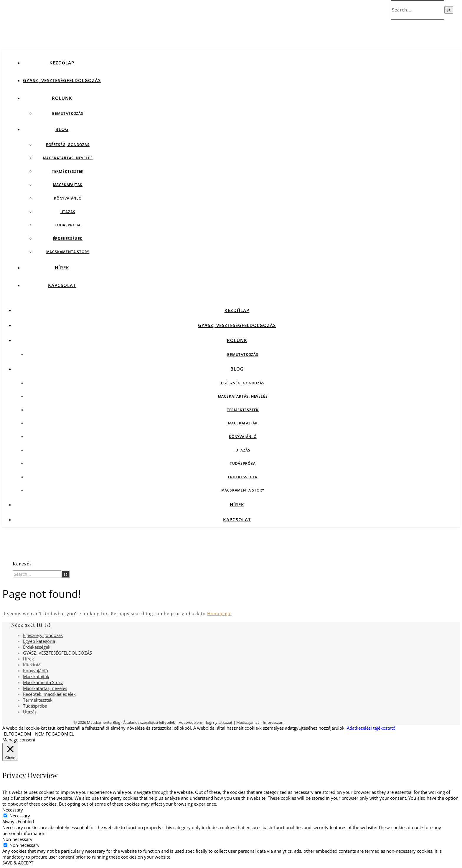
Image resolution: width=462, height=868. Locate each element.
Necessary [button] (13, 810)
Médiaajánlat (248, 722)
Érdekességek (68, 239)
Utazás (68, 212)
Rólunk (62, 98)
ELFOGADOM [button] (17, 734)
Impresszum (274, 722)
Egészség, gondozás (68, 145)
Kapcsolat (62, 285)
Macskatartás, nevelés (68, 158)
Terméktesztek (68, 171)
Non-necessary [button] (17, 839)
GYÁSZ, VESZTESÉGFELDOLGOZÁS (62, 80)
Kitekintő (32, 665)
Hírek (62, 268)
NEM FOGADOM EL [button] (55, 734)
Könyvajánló (68, 198)
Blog (62, 129)
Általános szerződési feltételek (149, 722)
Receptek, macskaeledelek (49, 694)
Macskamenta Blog (104, 722)
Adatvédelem (190, 722)
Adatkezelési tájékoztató (371, 728)
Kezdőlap (62, 63)
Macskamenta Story (68, 252)
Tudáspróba (68, 225)
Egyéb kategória (39, 641)
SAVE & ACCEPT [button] (18, 863)
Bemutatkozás (68, 113)
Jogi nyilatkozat (219, 722)
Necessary (20, 816)
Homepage (219, 613)
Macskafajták (68, 185)
